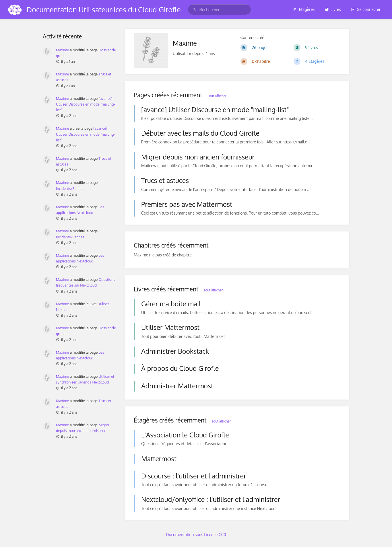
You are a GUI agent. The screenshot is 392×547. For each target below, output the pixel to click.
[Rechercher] (194, 10)
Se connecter (366, 9)
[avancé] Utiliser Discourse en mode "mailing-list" (86, 104)
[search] (219, 10)
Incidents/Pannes (70, 188)
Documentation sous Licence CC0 (196, 535)
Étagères (304, 9)
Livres (333, 9)
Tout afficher (217, 96)
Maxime (62, 50)
